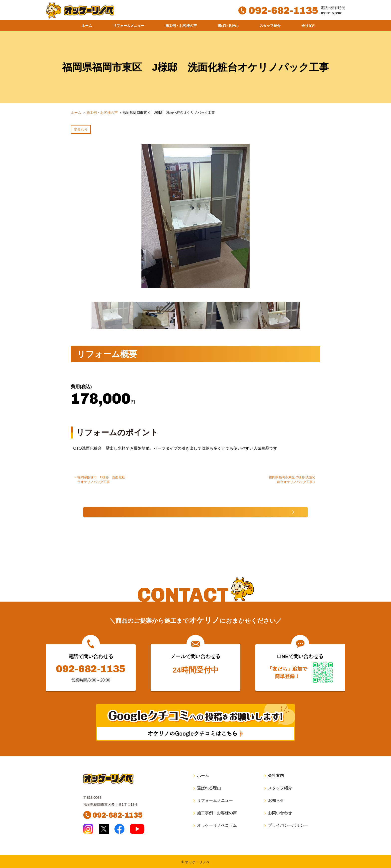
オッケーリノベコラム (215, 825)
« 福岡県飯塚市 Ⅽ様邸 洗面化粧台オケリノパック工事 (100, 476)
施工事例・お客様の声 (215, 812)
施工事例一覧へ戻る (180, 510)
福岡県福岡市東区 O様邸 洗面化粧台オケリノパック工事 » (292, 476)
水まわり (81, 128)
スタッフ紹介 (270, 26)
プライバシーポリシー (286, 825)
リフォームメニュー (129, 26)
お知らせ (274, 800)
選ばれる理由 (228, 26)
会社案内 (308, 26)
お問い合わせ (278, 812)
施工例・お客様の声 (181, 26)
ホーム (87, 26)
